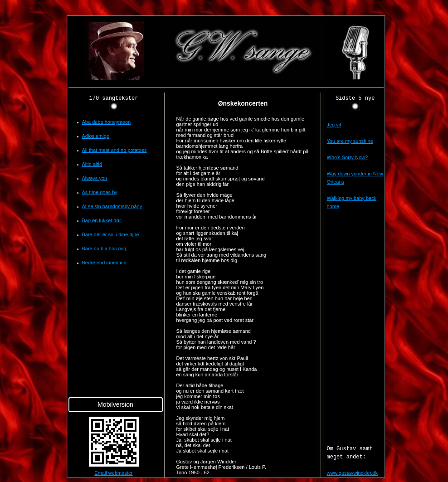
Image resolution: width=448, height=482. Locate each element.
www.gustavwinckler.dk (353, 473)
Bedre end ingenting (104, 263)
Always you (95, 178)
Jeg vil (334, 125)
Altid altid (92, 164)
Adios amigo (96, 136)
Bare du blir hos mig (104, 248)
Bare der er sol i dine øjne (111, 234)
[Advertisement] (31, 151)
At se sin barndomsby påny (112, 206)
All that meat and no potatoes (114, 150)
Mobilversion (115, 404)
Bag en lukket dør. (102, 220)
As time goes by (100, 192)
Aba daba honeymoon (107, 122)
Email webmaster (113, 473)
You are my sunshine (350, 141)
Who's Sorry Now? (348, 157)
